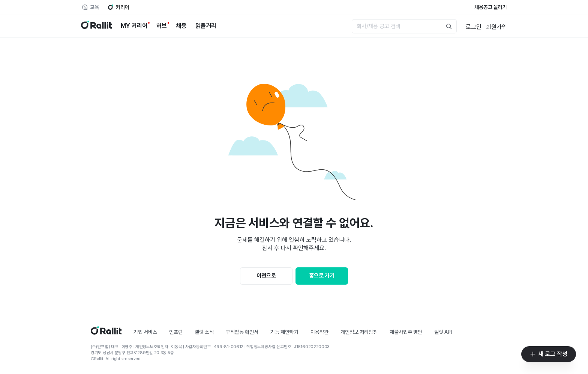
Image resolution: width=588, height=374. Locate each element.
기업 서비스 (145, 332)
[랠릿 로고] (96, 26)
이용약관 (319, 332)
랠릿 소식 (204, 332)
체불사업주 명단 (406, 332)
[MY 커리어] (134, 26)
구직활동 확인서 (242, 332)
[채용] (181, 26)
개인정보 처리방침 (359, 332)
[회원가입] (496, 26)
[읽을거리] (206, 26)
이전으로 (266, 276)
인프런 (176, 332)
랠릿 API (443, 332)
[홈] (106, 333)
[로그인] (474, 26)
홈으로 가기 (322, 276)
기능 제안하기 (284, 332)
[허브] (162, 26)
